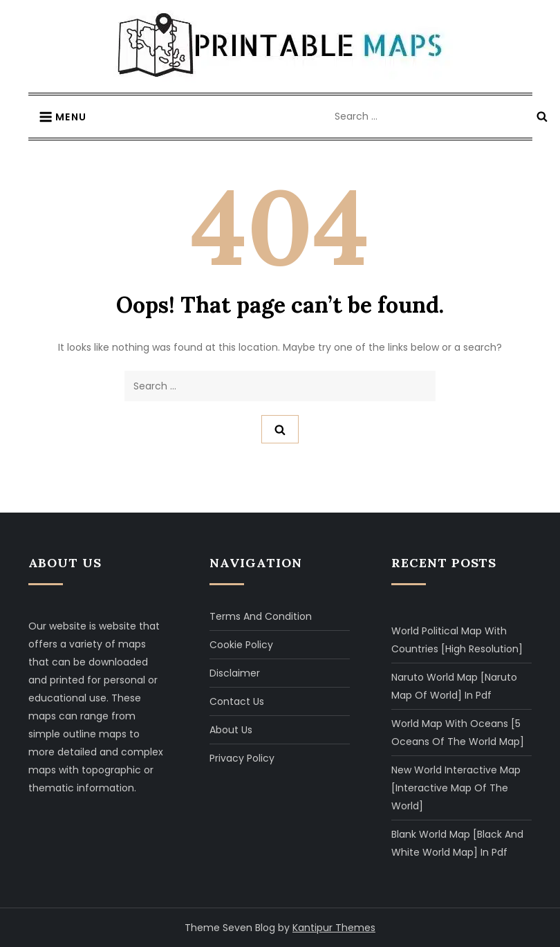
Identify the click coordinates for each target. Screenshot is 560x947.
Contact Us (237, 701)
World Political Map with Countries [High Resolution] (457, 640)
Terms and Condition (261, 616)
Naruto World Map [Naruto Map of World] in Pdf (454, 686)
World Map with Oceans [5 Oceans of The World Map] (458, 733)
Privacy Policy (242, 758)
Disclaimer (235, 673)
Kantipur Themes (334, 928)
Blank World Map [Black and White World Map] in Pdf (457, 843)
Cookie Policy (241, 645)
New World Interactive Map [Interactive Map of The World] (456, 788)
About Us (231, 730)
